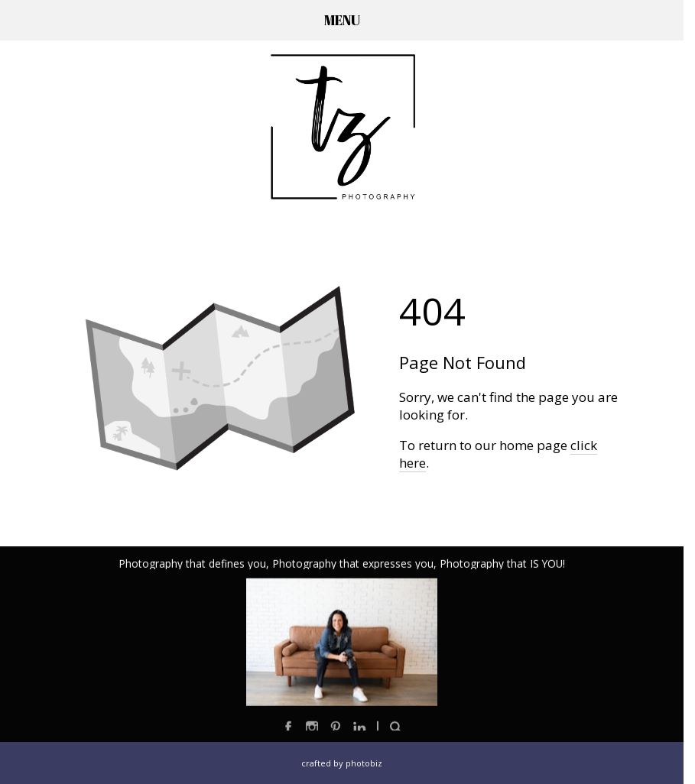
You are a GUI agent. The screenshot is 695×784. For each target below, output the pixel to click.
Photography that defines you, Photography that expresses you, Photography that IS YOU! (342, 564)
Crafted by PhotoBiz (342, 763)
